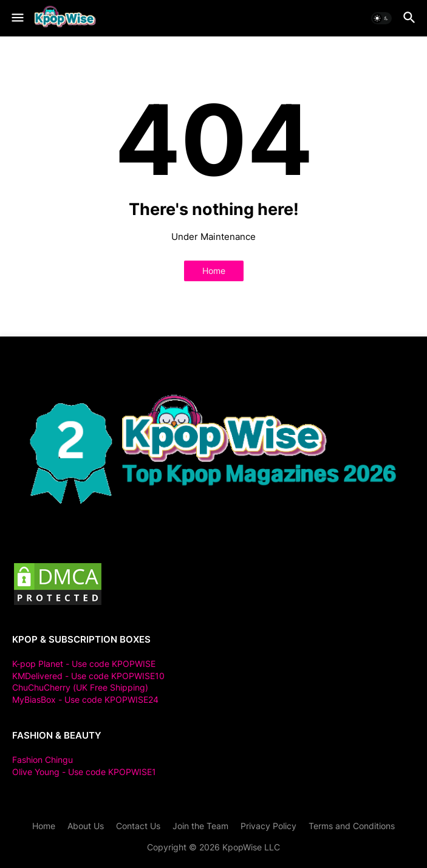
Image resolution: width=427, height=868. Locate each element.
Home (214, 271)
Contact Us (138, 826)
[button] (17, 18)
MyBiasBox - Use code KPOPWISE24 (85, 699)
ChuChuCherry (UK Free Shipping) (80, 687)
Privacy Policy (268, 826)
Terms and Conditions (352, 826)
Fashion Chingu (43, 760)
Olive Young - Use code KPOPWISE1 (84, 772)
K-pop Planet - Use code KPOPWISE (84, 664)
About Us (86, 826)
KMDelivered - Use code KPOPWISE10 (88, 676)
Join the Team (200, 826)
